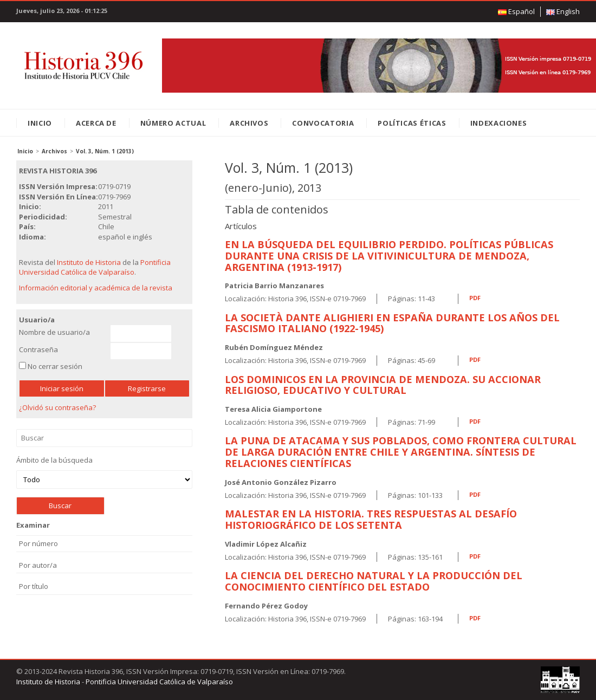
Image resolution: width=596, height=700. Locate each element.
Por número (38, 543)
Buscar (104, 438)
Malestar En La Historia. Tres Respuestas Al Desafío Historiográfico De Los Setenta (371, 519)
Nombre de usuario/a (54, 332)
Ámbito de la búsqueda (104, 472)
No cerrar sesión (55, 366)
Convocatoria (323, 123)
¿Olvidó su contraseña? (57, 407)
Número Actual (173, 123)
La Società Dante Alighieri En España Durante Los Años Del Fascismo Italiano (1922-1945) (392, 323)
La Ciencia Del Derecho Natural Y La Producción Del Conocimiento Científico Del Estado (374, 581)
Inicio (40, 123)
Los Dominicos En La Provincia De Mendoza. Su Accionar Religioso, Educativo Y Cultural (383, 385)
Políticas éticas (412, 123)
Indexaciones (499, 123)
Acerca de (96, 123)
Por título (34, 586)
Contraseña (38, 349)
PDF (475, 298)
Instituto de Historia (89, 262)
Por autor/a (38, 565)
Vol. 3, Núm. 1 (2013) (105, 151)
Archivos (249, 123)
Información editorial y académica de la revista (96, 288)
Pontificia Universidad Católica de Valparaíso (95, 267)
